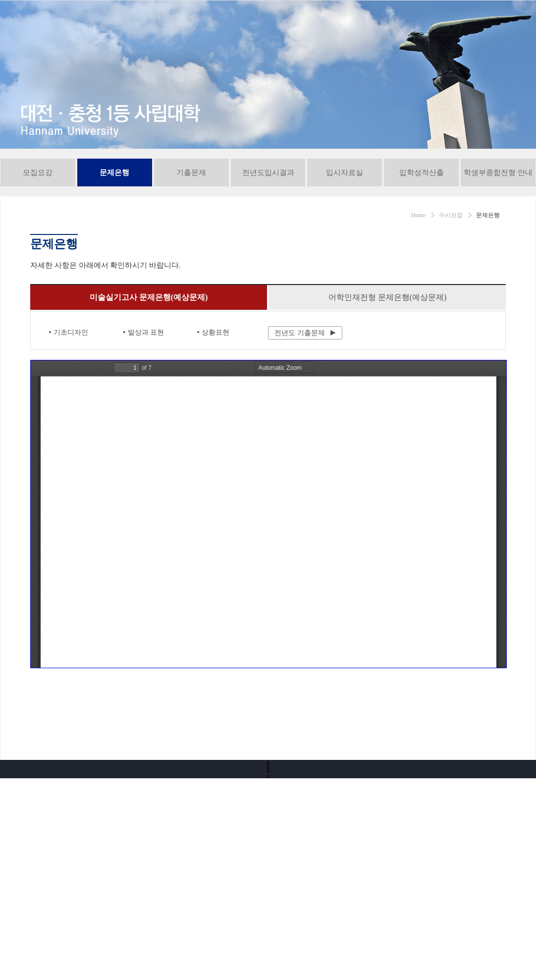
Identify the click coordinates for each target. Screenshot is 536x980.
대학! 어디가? (442, 863)
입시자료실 (345, 219)
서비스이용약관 (167, 824)
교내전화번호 (254, 824)
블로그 (484, 945)
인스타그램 (429, 945)
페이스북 (457, 945)
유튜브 (401, 945)
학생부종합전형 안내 (498, 219)
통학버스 (403, 824)
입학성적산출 (422, 219)
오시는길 (332, 824)
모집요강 (38, 219)
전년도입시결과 (268, 219)
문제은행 (114, 219)
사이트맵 (475, 824)
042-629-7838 (101, 902)
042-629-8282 (102, 887)
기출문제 (191, 219)
